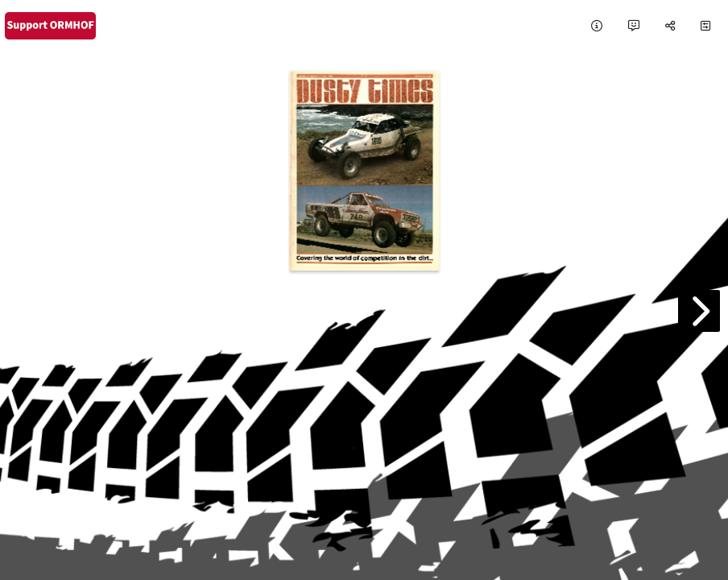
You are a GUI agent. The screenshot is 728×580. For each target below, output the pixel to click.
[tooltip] (597, 26)
